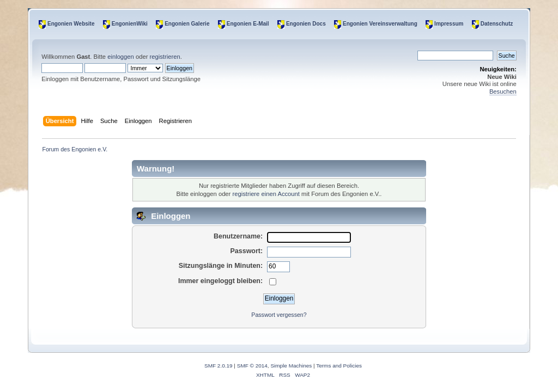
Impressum (449, 24)
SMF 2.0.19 (219, 366)
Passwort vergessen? (279, 315)
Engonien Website (71, 24)
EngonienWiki (130, 24)
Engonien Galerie (187, 24)
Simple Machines (291, 366)
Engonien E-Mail (248, 24)
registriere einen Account (266, 194)
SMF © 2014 (252, 366)
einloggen (121, 57)
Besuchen (503, 91)
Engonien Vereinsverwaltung (380, 24)
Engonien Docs (306, 24)
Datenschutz (497, 24)
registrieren (165, 57)
